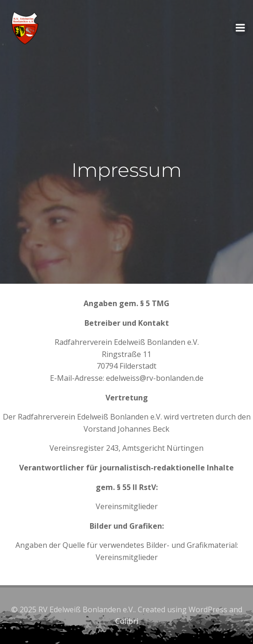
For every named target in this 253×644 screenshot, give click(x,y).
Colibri (127, 621)
